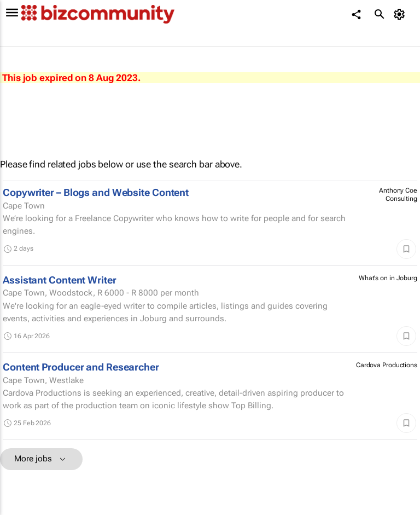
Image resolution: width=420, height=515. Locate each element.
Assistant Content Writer (60, 280)
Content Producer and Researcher (81, 367)
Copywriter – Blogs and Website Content (96, 192)
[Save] (406, 249)
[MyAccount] (401, 14)
